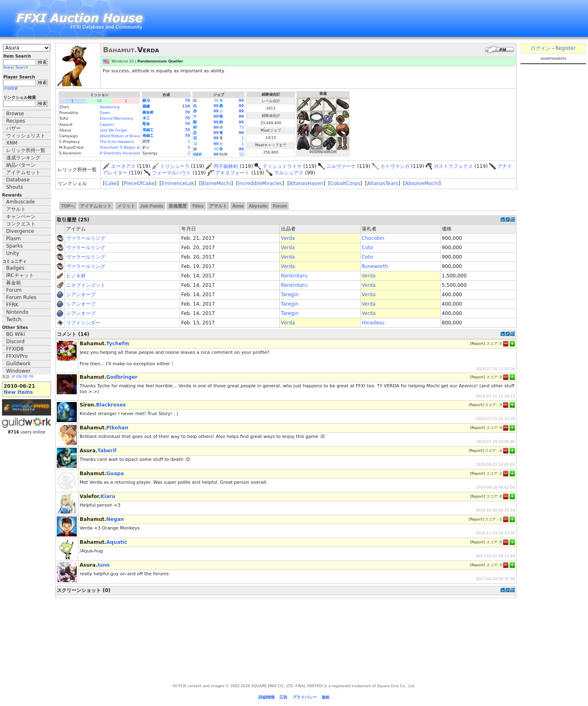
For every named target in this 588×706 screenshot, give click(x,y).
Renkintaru (294, 276)
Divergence (20, 231)
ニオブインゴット (86, 285)
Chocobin (373, 238)
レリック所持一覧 (26, 150)
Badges (15, 268)
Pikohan (117, 428)
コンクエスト (21, 224)
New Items (18, 392)
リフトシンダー (83, 323)
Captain (107, 125)
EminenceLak (178, 183)
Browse (15, 114)
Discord (15, 342)
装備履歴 (178, 206)
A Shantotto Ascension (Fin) (125, 153)
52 (242, 154)
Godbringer (122, 377)
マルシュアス (289, 173)
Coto (367, 248)
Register (565, 48)
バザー (13, 128)
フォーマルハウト (171, 173)
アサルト (16, 209)
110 (186, 106)
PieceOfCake (139, 183)
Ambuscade (20, 202)
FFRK (12, 305)
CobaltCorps (345, 183)
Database (18, 180)
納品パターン (21, 165)
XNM (12, 143)
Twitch (14, 319)
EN (19, 377)
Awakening (110, 107)
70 (187, 101)
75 (242, 127)
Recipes (16, 121)
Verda (288, 238)
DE (25, 377)
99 (241, 101)
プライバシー (305, 697)
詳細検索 (11, 88)
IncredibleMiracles (260, 183)
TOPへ (68, 206)
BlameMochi (216, 183)
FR (31, 377)
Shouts (14, 187)
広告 (283, 697)
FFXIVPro (17, 356)
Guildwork (18, 364)
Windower (18, 371)
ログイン (541, 48)
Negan (115, 519)
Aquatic (117, 542)
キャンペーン (21, 217)
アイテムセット (23, 172)
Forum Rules (21, 297)
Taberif (107, 451)
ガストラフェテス (453, 166)
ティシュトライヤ (282, 166)
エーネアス (123, 166)
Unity (13, 253)
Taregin (290, 295)
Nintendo (17, 312)
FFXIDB (15, 349)
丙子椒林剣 (226, 166)
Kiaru (108, 496)
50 (216, 101)
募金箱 (13, 283)
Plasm (13, 239)
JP (13, 377)
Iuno (104, 565)
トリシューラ (175, 166)
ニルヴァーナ (341, 166)
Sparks (14, 246)
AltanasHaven (306, 183)
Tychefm (118, 344)
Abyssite (258, 206)
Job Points (152, 206)
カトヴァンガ (395, 166)
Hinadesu (373, 323)
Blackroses (111, 405)
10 (99, 101)
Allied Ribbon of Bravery (122, 136)
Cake (111, 183)
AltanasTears (383, 183)
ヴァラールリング (86, 238)
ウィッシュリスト (26, 136)
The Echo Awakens (117, 142)
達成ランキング (23, 158)
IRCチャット (20, 275)
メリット (126, 206)
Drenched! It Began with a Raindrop (133, 147)
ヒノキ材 (76, 276)
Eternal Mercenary (116, 118)
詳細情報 (267, 697)
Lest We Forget (113, 130)
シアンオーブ (81, 295)
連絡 (325, 697)
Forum (14, 290)
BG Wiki (16, 334)
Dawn (105, 113)
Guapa (115, 474)
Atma (238, 206)
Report (477, 344)
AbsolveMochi (422, 183)
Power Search (16, 67)
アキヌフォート (232, 173)
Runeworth (375, 266)
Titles (198, 206)
